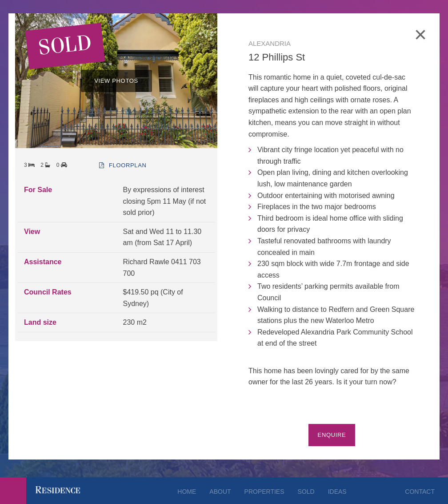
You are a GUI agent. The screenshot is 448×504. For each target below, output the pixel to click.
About (220, 492)
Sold (306, 492)
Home (187, 492)
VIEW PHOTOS (116, 81)
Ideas (337, 492)
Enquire (332, 435)
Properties (264, 492)
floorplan (123, 165)
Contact (420, 492)
